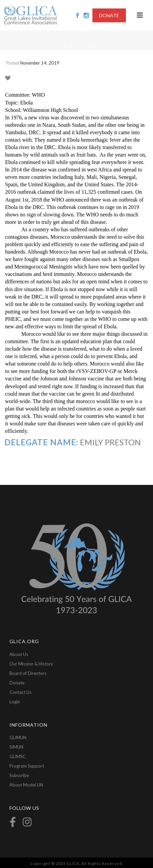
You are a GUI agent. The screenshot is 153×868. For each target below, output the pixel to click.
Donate (17, 683)
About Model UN (26, 785)
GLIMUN (18, 737)
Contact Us (20, 692)
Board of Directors (28, 673)
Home (63, 46)
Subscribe (19, 775)
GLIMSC (18, 756)
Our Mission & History (31, 664)
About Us (19, 654)
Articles (83, 46)
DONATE (109, 15)
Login (15, 702)
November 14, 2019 (40, 63)
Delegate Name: (41, 442)
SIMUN (16, 747)
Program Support (27, 766)
